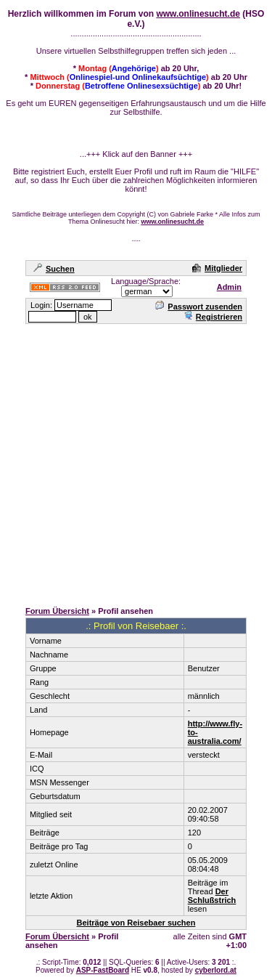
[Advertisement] (136, 462)
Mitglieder (217, 268)
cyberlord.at (216, 970)
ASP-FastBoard (103, 970)
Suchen (54, 269)
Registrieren (213, 317)
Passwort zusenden (199, 307)
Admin (229, 287)
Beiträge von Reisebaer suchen (136, 923)
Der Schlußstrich (212, 896)
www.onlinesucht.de (198, 14)
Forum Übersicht (57, 611)
